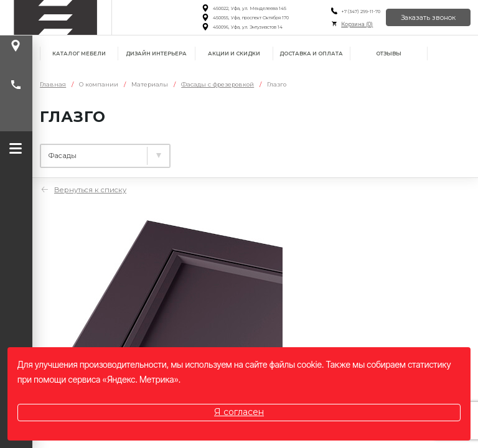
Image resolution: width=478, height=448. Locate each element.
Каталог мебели (79, 54)
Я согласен (239, 412)
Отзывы (389, 54)
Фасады (300, 151)
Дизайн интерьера (156, 54)
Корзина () (357, 24)
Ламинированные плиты (99, 151)
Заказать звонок (428, 18)
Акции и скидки (234, 54)
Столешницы (219, 151)
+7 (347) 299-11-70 (361, 12)
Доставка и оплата (311, 54)
